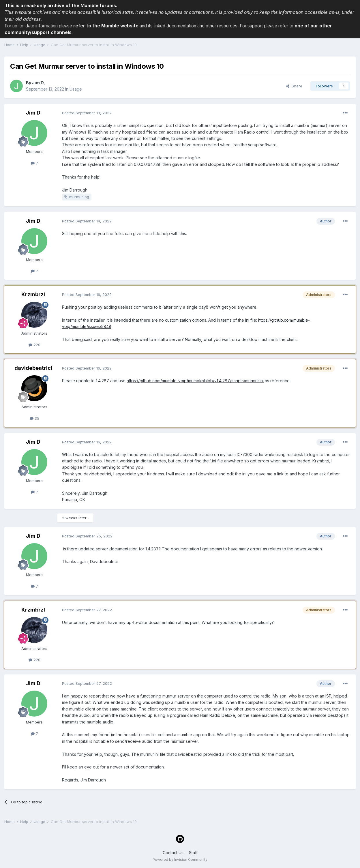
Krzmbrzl (33, 294)
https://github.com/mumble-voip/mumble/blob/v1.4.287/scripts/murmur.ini (195, 381)
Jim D (38, 83)
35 (34, 418)
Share (294, 86)
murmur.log (79, 197)
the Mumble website (115, 26)
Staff (193, 853)
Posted (87, 113)
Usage (76, 89)
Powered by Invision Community (180, 859)
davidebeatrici (33, 368)
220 (34, 345)
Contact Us (173, 853)
